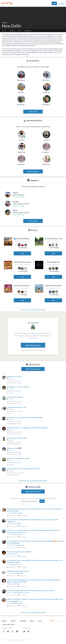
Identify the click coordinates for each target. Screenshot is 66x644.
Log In (62, 3)
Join (54, 3)
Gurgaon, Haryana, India (14, 403)
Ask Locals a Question (33, 491)
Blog (32, 621)
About (4, 621)
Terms (33, 640)
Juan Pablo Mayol (18, 573)
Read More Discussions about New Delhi (33, 481)
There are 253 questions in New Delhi (33, 612)
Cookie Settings (8, 624)
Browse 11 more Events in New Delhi (33, 310)
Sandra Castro (17, 564)
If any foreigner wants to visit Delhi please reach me (24, 469)
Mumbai (12, 31)
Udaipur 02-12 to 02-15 (14, 377)
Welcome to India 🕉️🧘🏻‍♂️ (14, 448)
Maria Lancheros (18, 534)
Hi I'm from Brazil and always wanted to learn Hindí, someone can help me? (31, 590)
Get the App (33, 221)
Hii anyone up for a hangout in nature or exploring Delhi (25, 417)
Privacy (40, 640)
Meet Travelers (33, 171)
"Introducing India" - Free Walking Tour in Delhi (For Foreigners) (27, 428)
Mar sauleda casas (18, 545)
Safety (13, 621)
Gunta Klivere (17, 524)
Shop (40, 621)
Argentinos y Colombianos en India (18, 458)
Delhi (8, 413)
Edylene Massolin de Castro (21, 593)
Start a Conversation (33, 369)
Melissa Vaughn (18, 513)
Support (23, 621)
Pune (20, 31)
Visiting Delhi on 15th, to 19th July (18, 387)
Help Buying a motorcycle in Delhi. (18, 571)
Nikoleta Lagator (18, 603)
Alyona (15, 554)
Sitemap (48, 640)
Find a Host (33, 112)
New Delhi (10, 393)
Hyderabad (28, 31)
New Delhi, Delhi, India (14, 383)
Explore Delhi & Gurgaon (15, 397)
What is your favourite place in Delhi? (19, 552)
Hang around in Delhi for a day (17, 407)
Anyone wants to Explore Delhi (17, 438)
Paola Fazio (16, 584)
